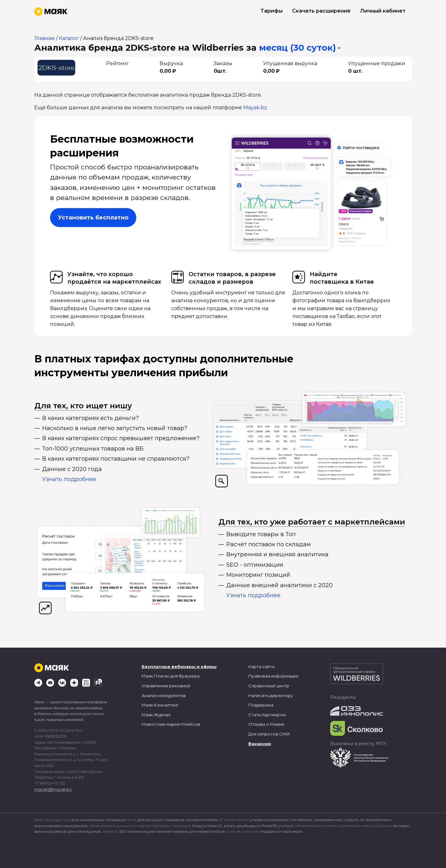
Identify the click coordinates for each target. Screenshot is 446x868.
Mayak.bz (255, 108)
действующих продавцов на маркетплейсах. (178, 820)
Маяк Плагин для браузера (171, 676)
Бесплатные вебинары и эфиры (179, 667)
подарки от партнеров (281, 831)
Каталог (69, 38)
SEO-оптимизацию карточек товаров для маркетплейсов (172, 831)
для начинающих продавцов (99, 820)
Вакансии (260, 744)
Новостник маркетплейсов (171, 724)
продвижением (328, 820)
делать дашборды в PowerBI (250, 826)
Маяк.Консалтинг (160, 705)
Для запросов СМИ (269, 734)
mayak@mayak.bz (53, 789)
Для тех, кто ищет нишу (83, 406)
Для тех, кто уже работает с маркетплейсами (312, 522)
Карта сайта (261, 667)
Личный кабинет (383, 11)
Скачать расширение (321, 11)
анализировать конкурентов (61, 826)
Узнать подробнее (69, 479)
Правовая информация (273, 676)
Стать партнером (267, 715)
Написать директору (271, 695)
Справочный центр (269, 686)
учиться (286, 826)
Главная (45, 38)
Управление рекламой (166, 686)
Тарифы (272, 11)
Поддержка (261, 705)
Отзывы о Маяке (266, 724)
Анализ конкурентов (164, 695)
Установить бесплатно (93, 218)
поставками (301, 820)
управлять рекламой (270, 820)
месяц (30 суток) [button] (297, 48)
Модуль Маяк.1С (207, 826)
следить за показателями (368, 820)
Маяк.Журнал (156, 715)
